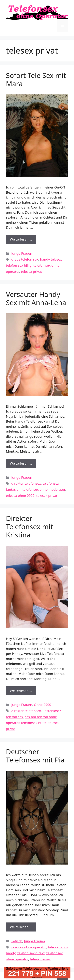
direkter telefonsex (26, 483)
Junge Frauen (22, 253)
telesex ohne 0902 (20, 495)
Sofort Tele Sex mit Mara (36, 79)
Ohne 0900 (43, 705)
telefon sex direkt (31, 953)
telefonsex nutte (34, 723)
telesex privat (31, 271)
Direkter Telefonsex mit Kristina (29, 527)
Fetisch (17, 941)
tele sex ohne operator (29, 947)
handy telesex (51, 259)
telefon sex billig (19, 265)
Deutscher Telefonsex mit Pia (35, 756)
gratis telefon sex (25, 259)
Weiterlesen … (23, 240)
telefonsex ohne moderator (44, 489)
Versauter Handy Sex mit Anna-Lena (36, 298)
